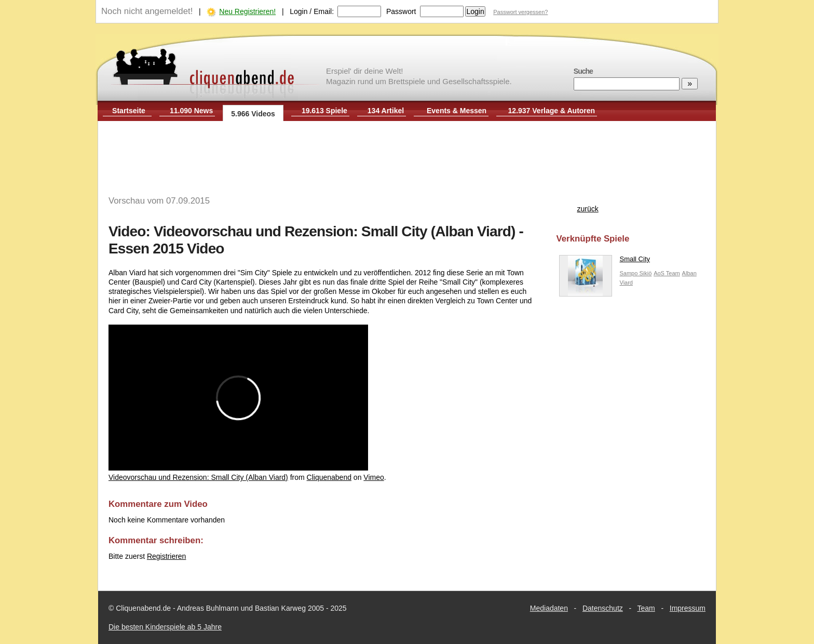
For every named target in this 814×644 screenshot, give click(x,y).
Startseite (129, 111)
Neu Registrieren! (247, 11)
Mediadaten (549, 608)
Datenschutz (603, 608)
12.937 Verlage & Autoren (552, 111)
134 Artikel (386, 111)
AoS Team (667, 273)
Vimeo (374, 477)
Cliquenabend (329, 477)
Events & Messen (457, 111)
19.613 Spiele (324, 111)
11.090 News (191, 111)
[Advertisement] (407, 155)
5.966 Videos (253, 114)
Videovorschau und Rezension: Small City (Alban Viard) (198, 477)
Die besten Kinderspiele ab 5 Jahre (165, 627)
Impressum (688, 608)
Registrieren (166, 556)
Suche (583, 71)
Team (646, 608)
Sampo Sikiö (636, 273)
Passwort (401, 11)
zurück (588, 209)
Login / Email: (312, 11)
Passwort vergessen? (520, 12)
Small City (605, 261)
